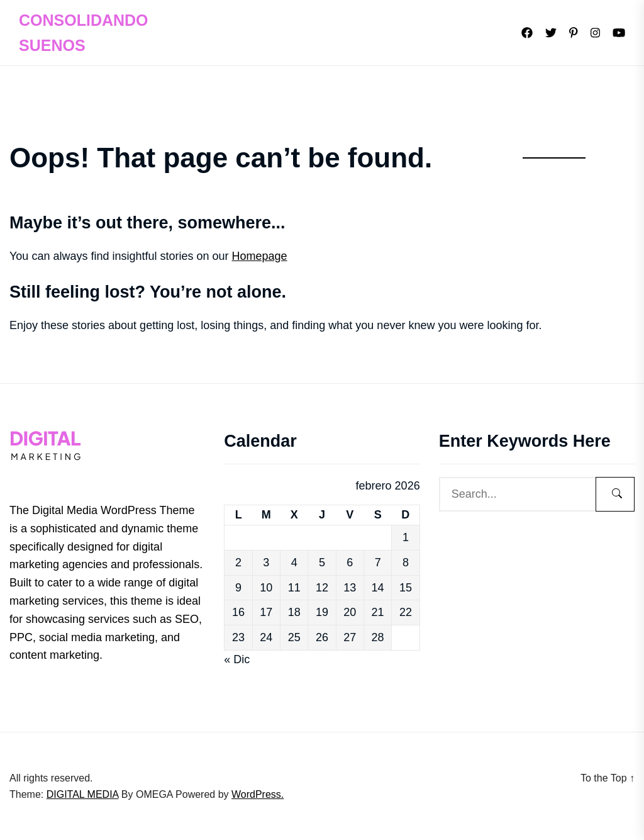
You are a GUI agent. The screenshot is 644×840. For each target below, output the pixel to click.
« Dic (237, 659)
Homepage (260, 256)
